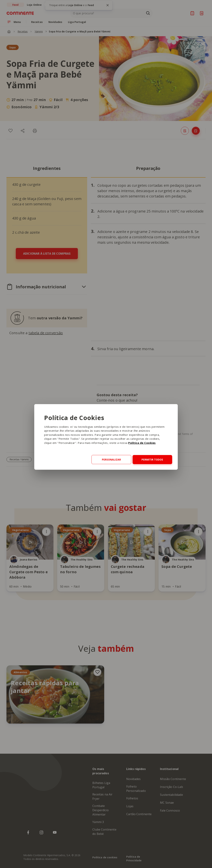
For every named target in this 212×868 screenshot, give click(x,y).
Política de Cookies (142, 443)
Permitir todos (152, 460)
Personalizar (111, 460)
